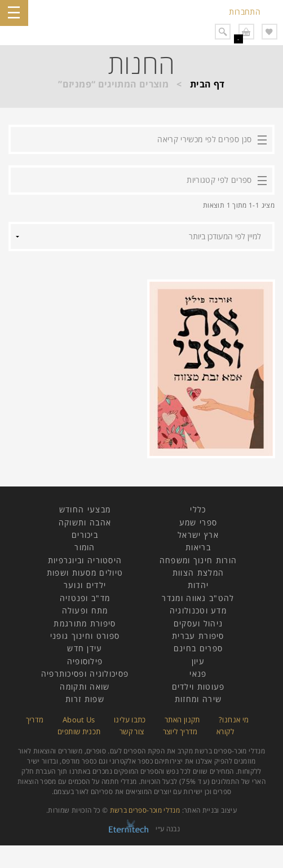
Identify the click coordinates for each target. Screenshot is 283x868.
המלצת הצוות (198, 573)
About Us (79, 720)
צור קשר (132, 731)
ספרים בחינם (198, 648)
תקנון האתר (182, 720)
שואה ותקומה (85, 687)
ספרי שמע (198, 522)
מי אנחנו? (234, 720)
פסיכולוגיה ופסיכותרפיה (85, 674)
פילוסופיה (85, 661)
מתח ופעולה (85, 610)
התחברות (245, 12)
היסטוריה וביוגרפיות (85, 560)
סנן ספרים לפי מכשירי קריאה (204, 139)
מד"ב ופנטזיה (85, 598)
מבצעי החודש (85, 509)
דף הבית (207, 84)
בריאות (198, 547)
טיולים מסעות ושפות (85, 573)
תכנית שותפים (79, 731)
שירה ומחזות (198, 699)
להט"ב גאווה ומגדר (198, 598)
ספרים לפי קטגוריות (219, 180)
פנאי (198, 674)
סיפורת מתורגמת (85, 623)
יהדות (198, 585)
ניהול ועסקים (198, 623)
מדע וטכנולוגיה (198, 610)
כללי (198, 509)
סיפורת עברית (198, 636)
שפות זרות (85, 699)
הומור (85, 547)
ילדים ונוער (85, 585)
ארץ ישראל (198, 535)
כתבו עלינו (130, 720)
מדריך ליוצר (180, 731)
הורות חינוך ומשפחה (198, 560)
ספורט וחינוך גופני (85, 636)
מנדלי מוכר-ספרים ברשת (145, 810)
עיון (198, 661)
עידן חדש (85, 648)
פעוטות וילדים (198, 687)
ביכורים (85, 535)
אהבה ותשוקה (85, 522)
